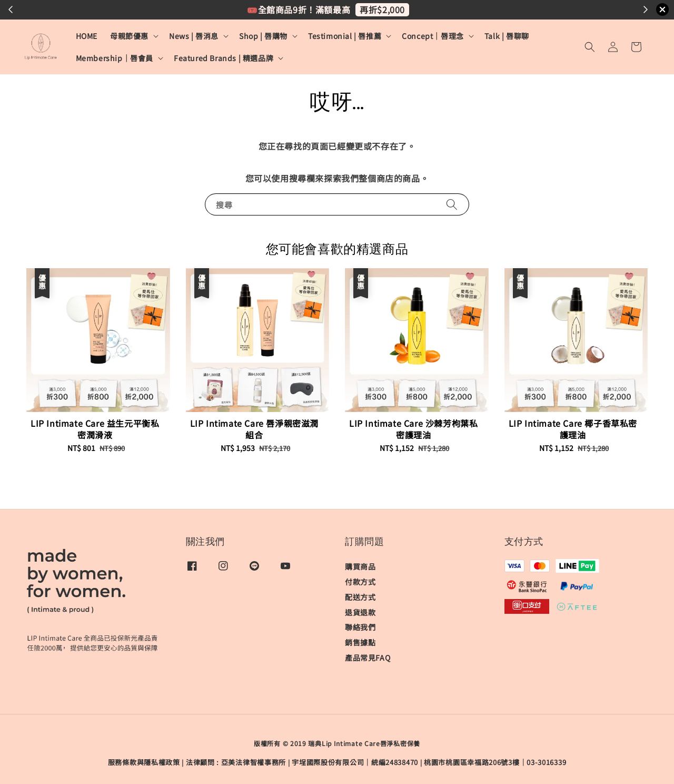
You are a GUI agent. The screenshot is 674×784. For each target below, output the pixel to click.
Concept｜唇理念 (433, 36)
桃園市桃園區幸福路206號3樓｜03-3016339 (495, 762)
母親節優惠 (129, 36)
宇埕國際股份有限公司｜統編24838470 (355, 762)
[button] (590, 47)
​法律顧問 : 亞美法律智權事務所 (236, 762)
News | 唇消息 (194, 36)
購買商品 (360, 567)
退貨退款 (360, 612)
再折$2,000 (382, 9)
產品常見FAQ (368, 658)
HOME (87, 36)
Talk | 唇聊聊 (507, 36)
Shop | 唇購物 (263, 36)
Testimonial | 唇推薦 (345, 36)
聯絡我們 (360, 627)
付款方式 (360, 582)
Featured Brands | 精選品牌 (224, 58)
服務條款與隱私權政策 (144, 762)
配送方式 (360, 597)
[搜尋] (452, 204)
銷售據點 (360, 642)
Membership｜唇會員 (115, 58)
